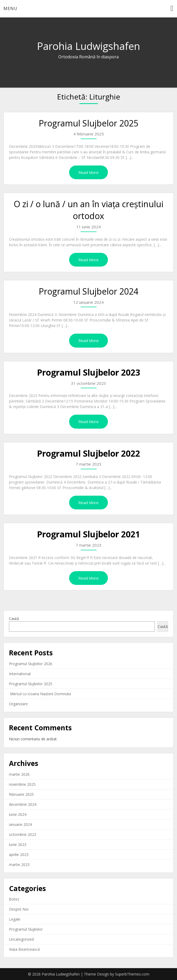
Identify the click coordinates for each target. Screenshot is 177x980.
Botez (14, 899)
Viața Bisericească (24, 949)
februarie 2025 (21, 794)
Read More (88, 172)
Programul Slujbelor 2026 (31, 664)
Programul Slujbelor (26, 929)
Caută (14, 619)
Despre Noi (19, 909)
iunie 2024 (18, 814)
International (20, 674)
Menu (10, 8)
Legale (15, 919)
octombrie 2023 (23, 834)
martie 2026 (19, 774)
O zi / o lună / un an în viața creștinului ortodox (88, 210)
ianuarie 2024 (20, 824)
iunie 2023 (18, 844)
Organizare (18, 704)
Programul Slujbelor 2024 (88, 291)
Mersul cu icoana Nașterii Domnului (40, 694)
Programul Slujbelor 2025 (88, 123)
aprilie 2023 (19, 854)
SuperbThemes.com (132, 974)
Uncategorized (21, 939)
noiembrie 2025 (22, 784)
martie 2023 (19, 865)
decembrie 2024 (23, 804)
